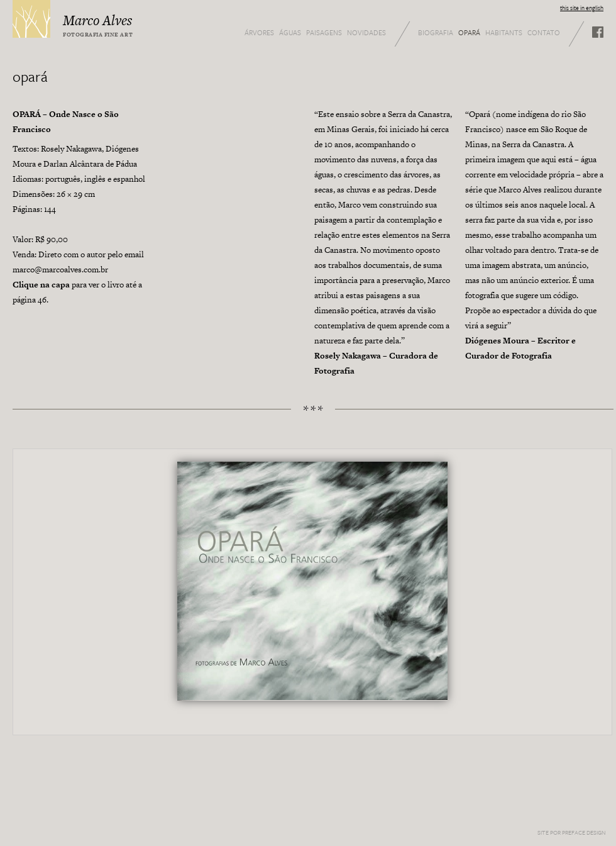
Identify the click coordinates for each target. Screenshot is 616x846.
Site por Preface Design (572, 832)
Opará (469, 32)
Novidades (366, 32)
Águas (290, 32)
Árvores (259, 32)
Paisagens (324, 32)
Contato (544, 32)
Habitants (504, 32)
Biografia (436, 32)
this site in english (582, 8)
